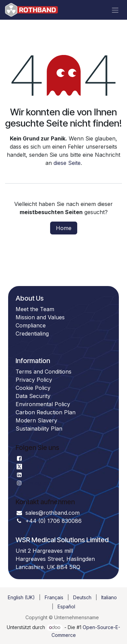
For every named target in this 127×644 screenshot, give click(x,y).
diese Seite (67, 163)
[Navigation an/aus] (115, 10)
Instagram (38, 483)
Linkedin (36, 475)
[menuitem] (21, 597)
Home (64, 228)
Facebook (38, 458)
